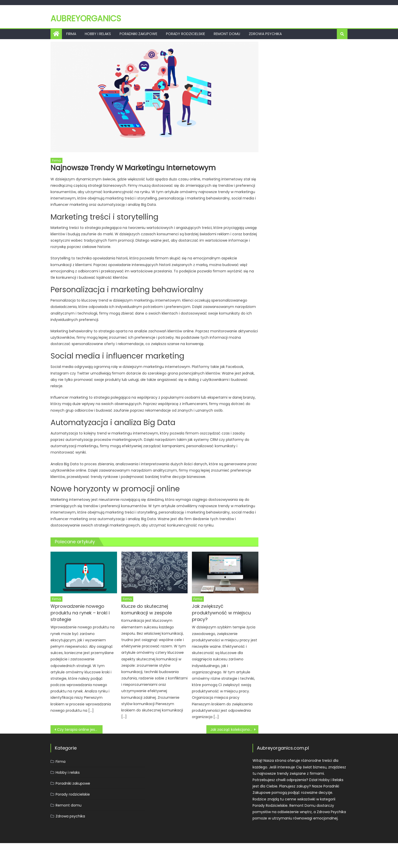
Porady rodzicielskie (186, 34)
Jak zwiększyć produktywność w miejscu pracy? (221, 613)
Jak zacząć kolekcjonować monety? (234, 730)
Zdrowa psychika (265, 34)
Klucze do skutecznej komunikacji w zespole (147, 609)
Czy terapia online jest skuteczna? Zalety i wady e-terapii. (80, 730)
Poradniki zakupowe (138, 34)
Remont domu (227, 34)
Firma (71, 34)
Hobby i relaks (98, 34)
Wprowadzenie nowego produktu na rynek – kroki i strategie (80, 613)
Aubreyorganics (86, 18)
